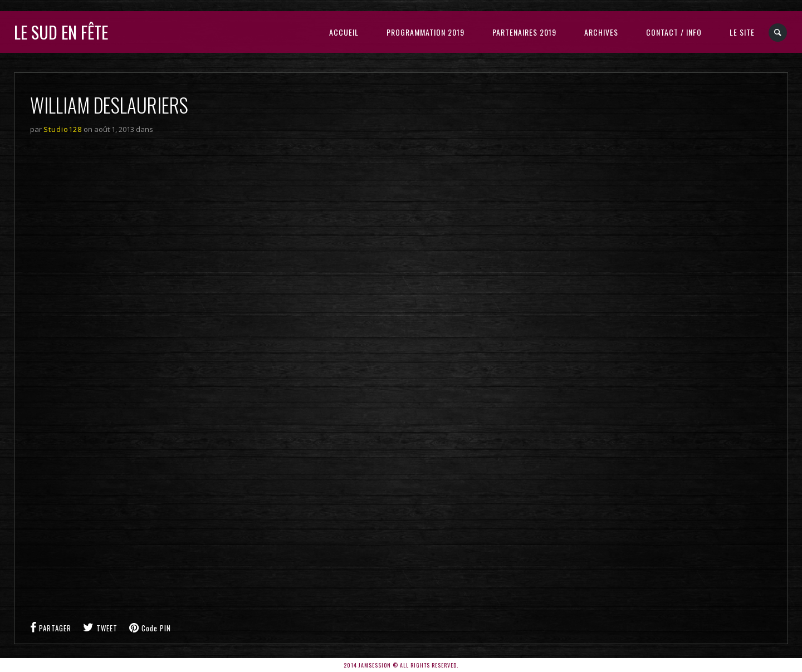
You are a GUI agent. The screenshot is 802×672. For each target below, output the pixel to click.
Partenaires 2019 (524, 32)
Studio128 (63, 129)
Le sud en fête (61, 32)
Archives (601, 32)
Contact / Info (674, 32)
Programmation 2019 (426, 32)
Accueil (344, 32)
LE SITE (742, 32)
